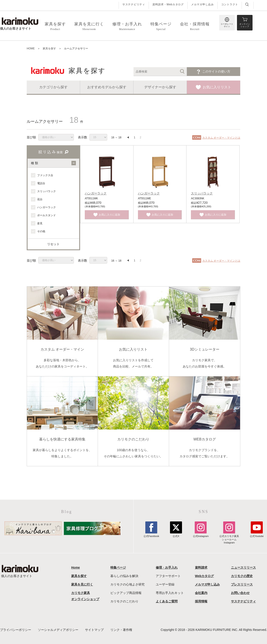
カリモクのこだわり (124, 601)
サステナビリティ (134, 4)
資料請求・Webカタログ (168, 4)
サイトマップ (94, 630)
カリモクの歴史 (242, 576)
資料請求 (201, 567)
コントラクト (230, 4)
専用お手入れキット (170, 593)
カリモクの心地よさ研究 (127, 584)
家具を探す (79, 576)
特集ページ (118, 567)
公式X (176, 535)
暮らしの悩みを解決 (124, 576)
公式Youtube (257, 535)
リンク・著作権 (121, 630)
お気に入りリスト (217, 87)
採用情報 (201, 601)
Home (76, 567)
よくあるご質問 (167, 601)
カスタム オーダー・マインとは (221, 138)
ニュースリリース (243, 567)
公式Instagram (201, 535)
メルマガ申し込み (202, 4)
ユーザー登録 (165, 584)
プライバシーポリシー (16, 630)
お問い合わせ (240, 593)
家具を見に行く (82, 584)
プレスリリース (242, 584)
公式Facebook (151, 535)
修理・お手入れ (167, 567)
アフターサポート (168, 576)
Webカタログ (204, 576)
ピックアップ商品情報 (126, 593)
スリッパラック (202, 193)
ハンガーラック (96, 193)
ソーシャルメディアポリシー (58, 630)
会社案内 (201, 593)
